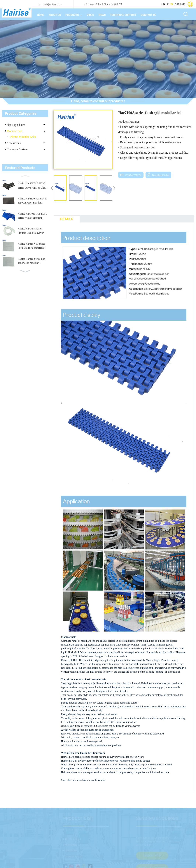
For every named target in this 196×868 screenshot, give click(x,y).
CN (163, 4)
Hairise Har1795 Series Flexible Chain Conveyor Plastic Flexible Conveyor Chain (31, 231)
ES (175, 4)
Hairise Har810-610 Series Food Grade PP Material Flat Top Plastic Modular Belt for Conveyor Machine (33, 246)
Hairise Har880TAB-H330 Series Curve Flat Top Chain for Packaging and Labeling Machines (32, 186)
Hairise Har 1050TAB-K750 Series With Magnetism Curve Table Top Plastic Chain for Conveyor (32, 216)
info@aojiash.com (53, 4)
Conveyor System (17, 149)
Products (74, 15)
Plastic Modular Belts (23, 137)
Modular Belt (15, 131)
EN (171, 4)
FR (167, 4)
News (102, 15)
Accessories (14, 143)
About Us (55, 15)
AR (183, 4)
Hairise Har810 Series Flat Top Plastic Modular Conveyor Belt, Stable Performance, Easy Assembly (33, 261)
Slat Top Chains (16, 125)
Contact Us (149, 15)
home (41, 15)
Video (90, 15)
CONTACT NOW (133, 175)
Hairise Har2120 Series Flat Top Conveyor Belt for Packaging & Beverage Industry (32, 201)
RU (179, 4)
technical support (123, 15)
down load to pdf (161, 175)
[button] (25, 176)
